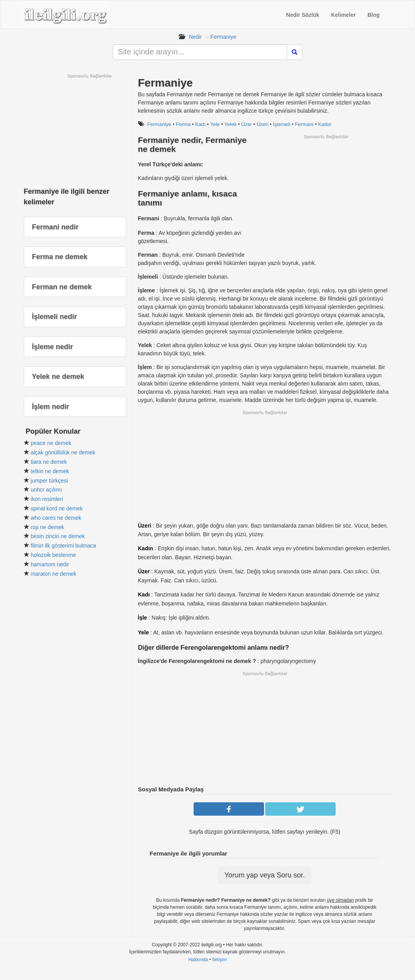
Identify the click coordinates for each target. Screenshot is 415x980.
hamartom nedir (50, 564)
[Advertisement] (326, 195)
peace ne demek (51, 443)
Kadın (325, 124)
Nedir (195, 37)
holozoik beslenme (53, 555)
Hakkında (198, 960)
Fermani (304, 124)
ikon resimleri (47, 499)
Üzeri (262, 124)
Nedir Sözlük (303, 15)
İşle (143, 618)
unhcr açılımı (46, 490)
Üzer (247, 124)
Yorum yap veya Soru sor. (265, 875)
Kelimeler (343, 15)
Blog (373, 15)
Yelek (231, 124)
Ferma (183, 124)
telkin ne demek (50, 471)
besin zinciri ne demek (58, 536)
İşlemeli (282, 124)
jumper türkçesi (49, 481)
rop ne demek (47, 527)
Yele (215, 124)
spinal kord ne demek (57, 508)
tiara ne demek (49, 462)
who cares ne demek (56, 518)
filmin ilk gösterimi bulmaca (63, 546)
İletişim (220, 960)
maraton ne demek (53, 574)
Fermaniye (223, 37)
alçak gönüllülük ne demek (63, 452)
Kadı (200, 124)
